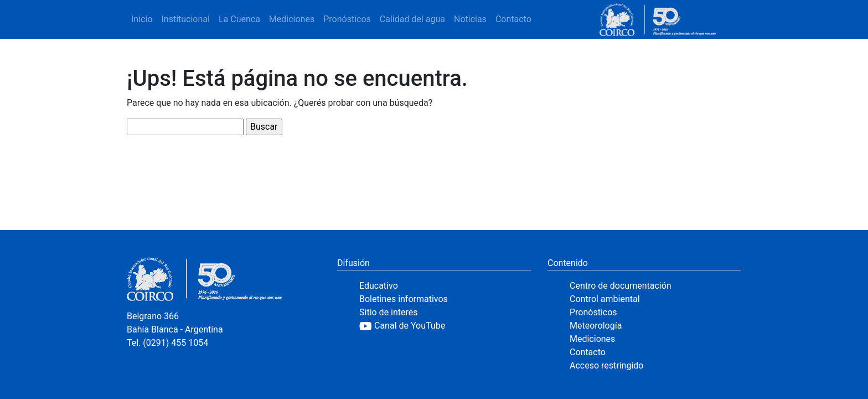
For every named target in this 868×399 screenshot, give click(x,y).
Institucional (185, 19)
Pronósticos (347, 19)
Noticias (470, 19)
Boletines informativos (404, 299)
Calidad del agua (412, 19)
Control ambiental (605, 299)
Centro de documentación (621, 286)
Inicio (142, 19)
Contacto (513, 19)
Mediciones (292, 19)
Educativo (379, 286)
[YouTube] (445, 326)
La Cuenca (239, 19)
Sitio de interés (389, 312)
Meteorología (596, 326)
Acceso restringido (606, 365)
